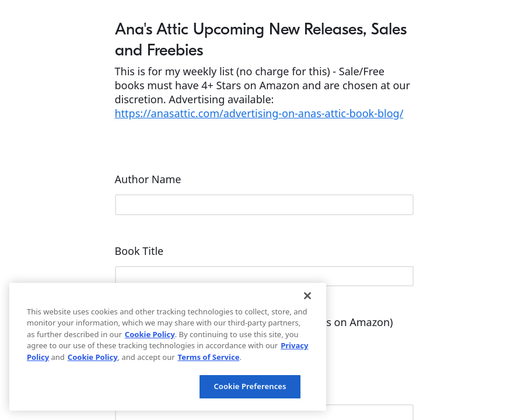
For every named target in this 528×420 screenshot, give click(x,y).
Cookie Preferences (250, 386)
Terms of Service (209, 357)
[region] (168, 347)
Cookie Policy (150, 334)
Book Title (141, 251)
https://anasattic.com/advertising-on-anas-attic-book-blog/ (259, 113)
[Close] (307, 296)
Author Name (150, 179)
